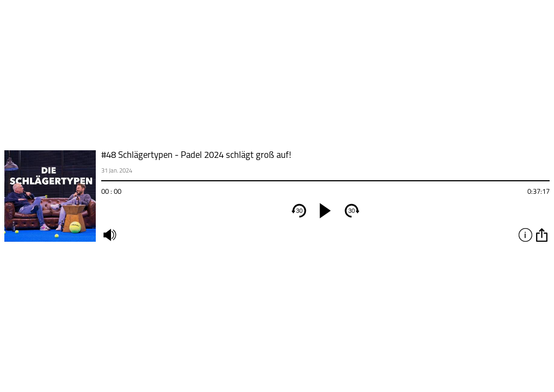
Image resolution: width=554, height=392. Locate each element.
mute (109, 235)
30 (299, 211)
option (541, 235)
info (525, 235)
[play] (325, 211)
